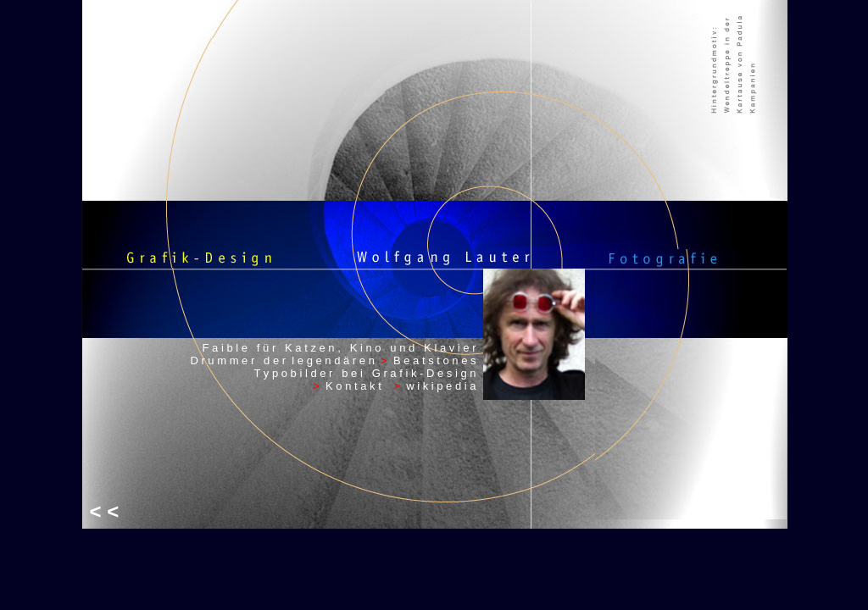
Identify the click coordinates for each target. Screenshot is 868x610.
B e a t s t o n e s (435, 360)
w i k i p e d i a (441, 386)
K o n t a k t (359, 386)
